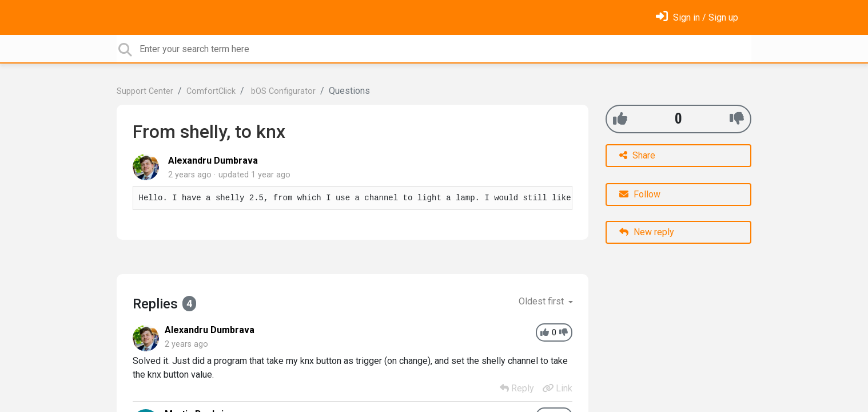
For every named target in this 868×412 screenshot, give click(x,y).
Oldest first (542, 301)
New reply (647, 232)
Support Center (145, 91)
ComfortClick (211, 91)
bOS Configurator (282, 91)
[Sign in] (697, 17)
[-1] (737, 119)
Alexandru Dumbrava (213, 161)
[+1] (620, 119)
